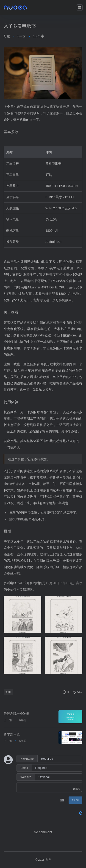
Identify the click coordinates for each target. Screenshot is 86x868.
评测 (8, 692)
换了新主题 (12, 735)
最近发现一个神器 (17, 714)
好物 (7, 36)
